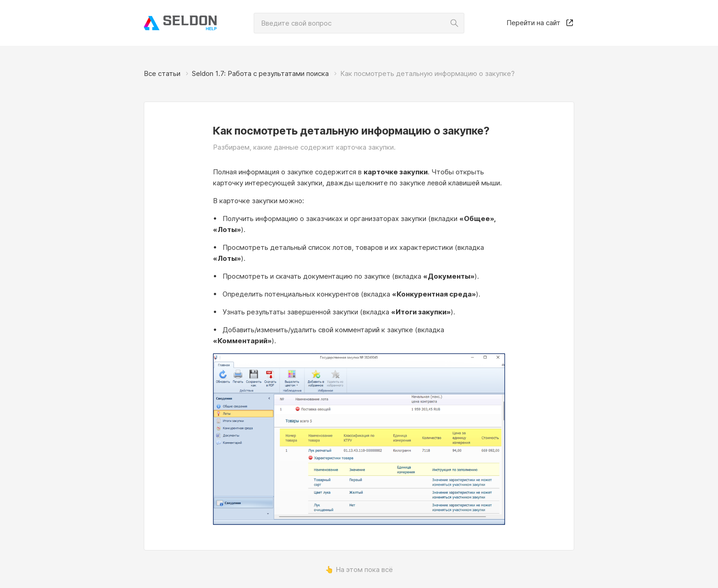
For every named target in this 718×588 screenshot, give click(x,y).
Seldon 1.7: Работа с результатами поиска (260, 73)
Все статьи (162, 73)
